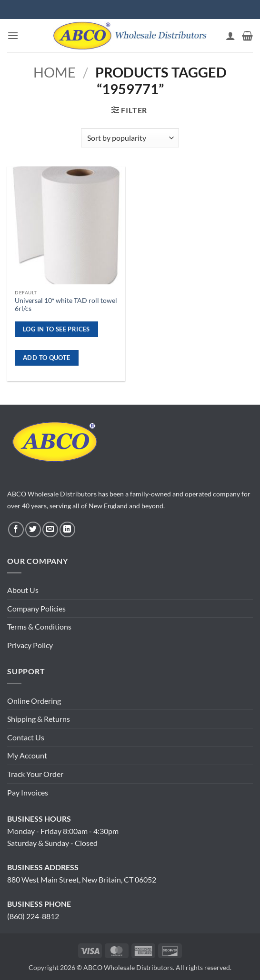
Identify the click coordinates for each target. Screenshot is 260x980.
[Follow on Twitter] (33, 529)
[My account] (230, 36)
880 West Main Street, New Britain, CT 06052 (82, 879)
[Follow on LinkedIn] (67, 529)
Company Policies (36, 608)
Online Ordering (34, 701)
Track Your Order (35, 774)
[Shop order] (130, 138)
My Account (27, 755)
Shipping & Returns (39, 719)
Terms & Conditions (39, 626)
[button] (13, 35)
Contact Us (26, 737)
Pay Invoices (28, 792)
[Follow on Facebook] (16, 529)
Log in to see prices (56, 329)
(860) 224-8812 (33, 916)
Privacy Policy (30, 645)
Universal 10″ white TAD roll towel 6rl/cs (66, 305)
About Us (23, 590)
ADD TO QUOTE (47, 358)
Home (55, 72)
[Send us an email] (50, 529)
